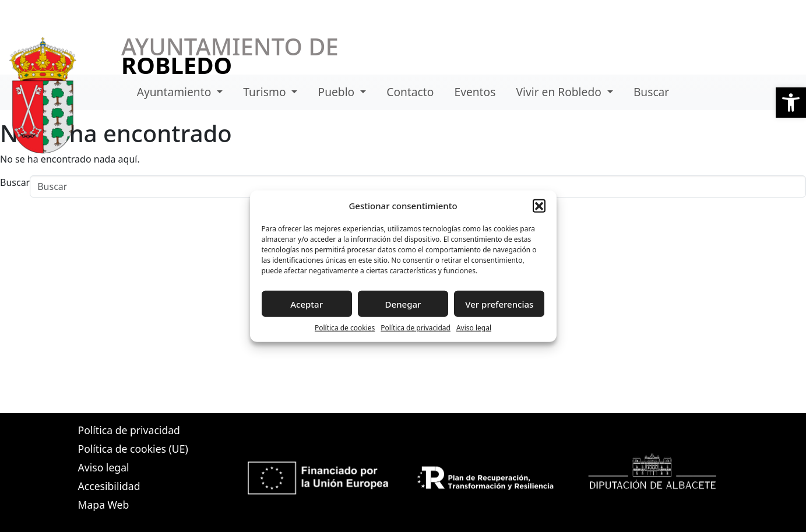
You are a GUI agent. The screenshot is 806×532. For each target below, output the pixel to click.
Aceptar (307, 304)
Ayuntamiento (176, 92)
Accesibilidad (109, 486)
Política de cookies (345, 328)
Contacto (410, 92)
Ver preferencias (499, 304)
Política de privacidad (416, 328)
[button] (791, 103)
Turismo (266, 92)
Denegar (403, 304)
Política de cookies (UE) (133, 449)
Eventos (475, 92)
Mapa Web (104, 505)
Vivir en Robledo (560, 92)
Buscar (651, 92)
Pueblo (338, 92)
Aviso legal (474, 328)
